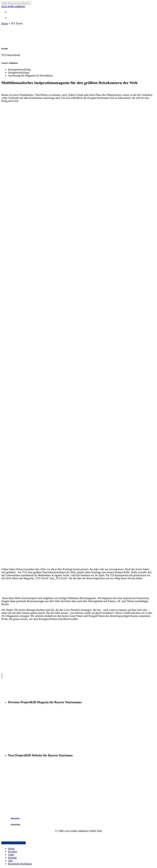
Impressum (15, 818)
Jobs (10, 861)
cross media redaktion (13, 6)
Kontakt (12, 858)
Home (5, 23)
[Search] (16, 3)
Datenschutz (16, 824)
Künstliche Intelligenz (20, 864)
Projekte (13, 852)
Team (11, 855)
